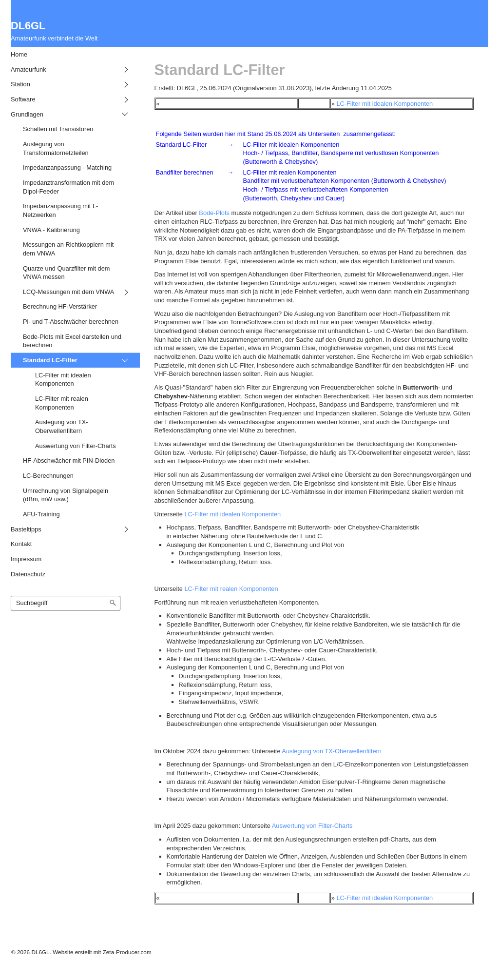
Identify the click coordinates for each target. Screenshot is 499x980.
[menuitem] (68, 54)
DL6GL (28, 26)
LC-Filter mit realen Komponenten (231, 589)
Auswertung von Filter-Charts (312, 826)
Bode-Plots (214, 213)
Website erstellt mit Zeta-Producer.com (102, 952)
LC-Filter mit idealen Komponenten (384, 104)
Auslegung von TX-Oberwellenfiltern (332, 751)
